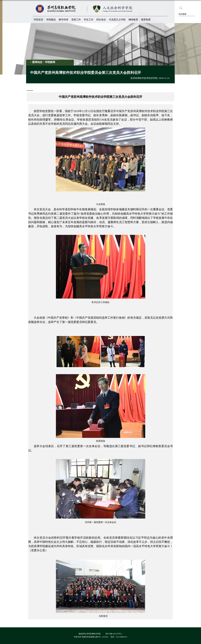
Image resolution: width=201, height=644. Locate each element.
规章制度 (146, 20)
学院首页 (38, 20)
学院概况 (51, 20)
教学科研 (64, 20)
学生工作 (89, 20)
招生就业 (101, 20)
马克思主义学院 (117, 20)
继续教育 (133, 20)
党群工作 (76, 20)
